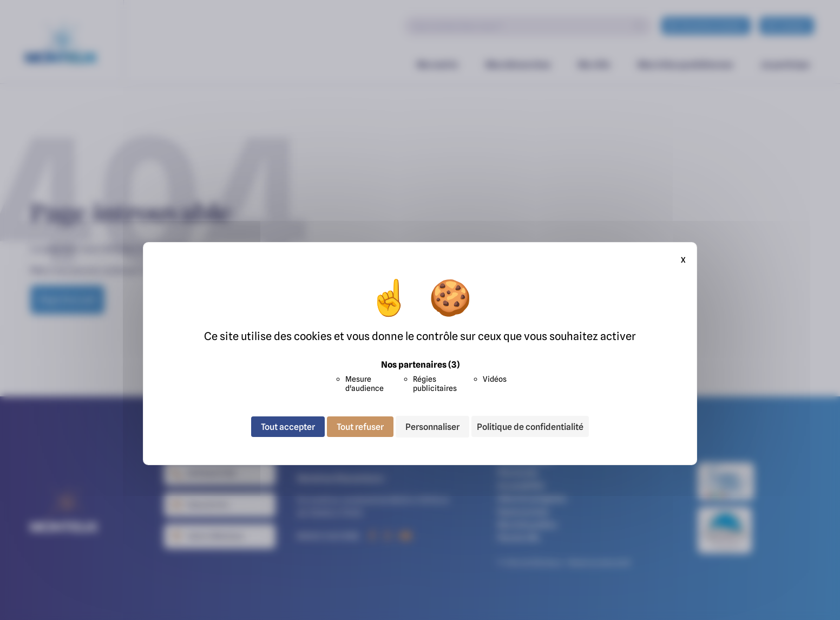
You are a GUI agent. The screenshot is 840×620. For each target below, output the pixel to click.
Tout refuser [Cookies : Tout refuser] (360, 427)
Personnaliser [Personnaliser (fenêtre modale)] (432, 427)
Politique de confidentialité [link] (530, 427)
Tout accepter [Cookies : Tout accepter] (288, 427)
